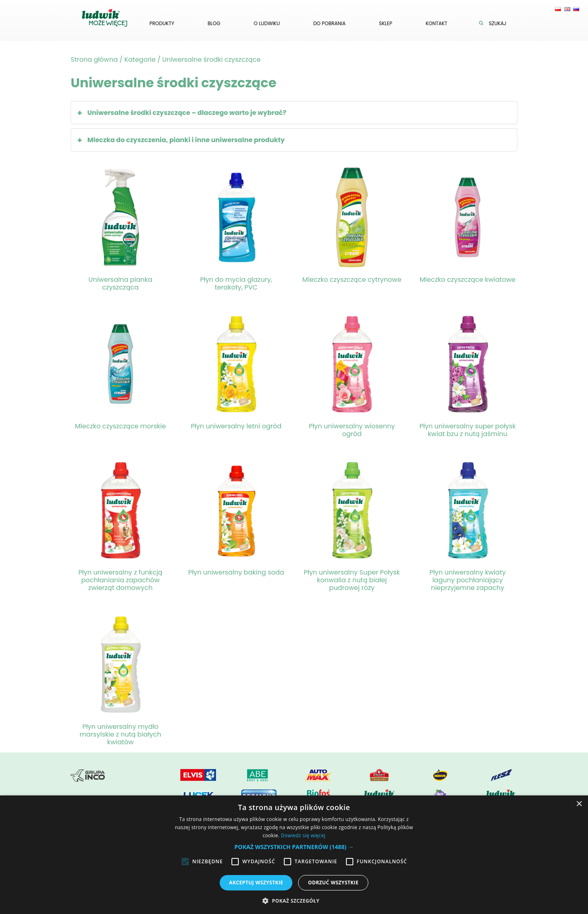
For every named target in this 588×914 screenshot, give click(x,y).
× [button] (579, 804)
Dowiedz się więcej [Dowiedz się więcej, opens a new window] (303, 835)
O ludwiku (267, 23)
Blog (214, 23)
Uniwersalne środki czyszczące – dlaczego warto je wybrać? (187, 113)
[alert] (294, 855)
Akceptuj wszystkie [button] (256, 883)
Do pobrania (329, 23)
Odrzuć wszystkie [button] (333, 883)
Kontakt (436, 23)
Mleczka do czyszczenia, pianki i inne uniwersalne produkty (186, 140)
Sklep (386, 23)
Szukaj (495, 23)
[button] (294, 847)
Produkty (162, 23)
